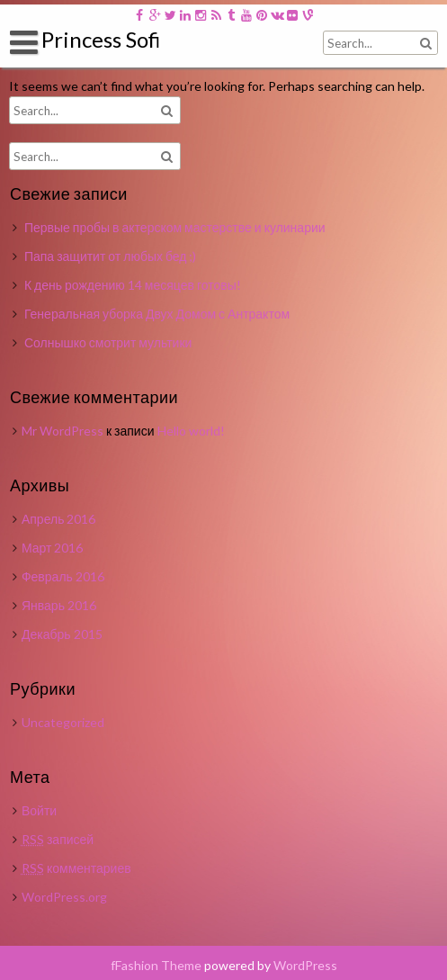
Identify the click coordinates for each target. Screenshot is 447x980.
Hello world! (191, 431)
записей (58, 839)
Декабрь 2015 (62, 634)
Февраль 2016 (63, 576)
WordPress (305, 965)
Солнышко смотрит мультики (108, 342)
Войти (39, 810)
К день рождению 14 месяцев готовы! (133, 285)
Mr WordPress (63, 431)
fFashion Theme (156, 965)
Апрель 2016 (59, 519)
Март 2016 (53, 548)
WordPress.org (64, 897)
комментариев (76, 868)
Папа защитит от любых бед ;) (111, 256)
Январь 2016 (59, 605)
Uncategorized (63, 722)
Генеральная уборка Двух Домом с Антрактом (157, 314)
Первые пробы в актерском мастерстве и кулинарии (175, 227)
